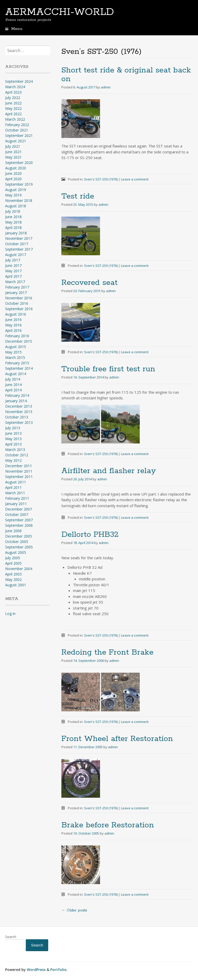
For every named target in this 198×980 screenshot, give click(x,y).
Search (11, 937)
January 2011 (16, 504)
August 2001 (16, 585)
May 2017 (13, 271)
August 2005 (16, 552)
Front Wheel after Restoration (117, 739)
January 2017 (16, 293)
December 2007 (19, 509)
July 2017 (13, 260)
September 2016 (19, 309)
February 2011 (17, 498)
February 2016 (17, 336)
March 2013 (15, 450)
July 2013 (13, 428)
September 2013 (19, 422)
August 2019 (16, 190)
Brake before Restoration (108, 825)
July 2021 (13, 146)
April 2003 (13, 574)
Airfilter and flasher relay (109, 471)
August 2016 (16, 314)
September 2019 (19, 184)
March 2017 (15, 282)
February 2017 (17, 287)
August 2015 (16, 347)
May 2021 (13, 157)
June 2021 (13, 152)
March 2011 (15, 493)
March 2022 (15, 119)
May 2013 (13, 439)
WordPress (36, 970)
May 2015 (13, 352)
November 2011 (19, 471)
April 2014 (13, 390)
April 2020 (13, 179)
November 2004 (19, 569)
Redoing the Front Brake (107, 652)
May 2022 (13, 108)
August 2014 (16, 374)
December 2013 (19, 406)
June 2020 (13, 173)
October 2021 (17, 130)
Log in (10, 613)
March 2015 (15, 357)
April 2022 (13, 114)
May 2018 (13, 222)
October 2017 (17, 244)
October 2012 (17, 455)
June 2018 (13, 217)
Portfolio (58, 970)
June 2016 (13, 320)
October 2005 (17, 542)
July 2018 (13, 211)
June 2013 (13, 433)
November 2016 (19, 298)
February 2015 (17, 363)
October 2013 (17, 417)
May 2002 (13, 579)
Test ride (78, 196)
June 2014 (13, 385)
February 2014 (17, 395)
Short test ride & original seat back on (126, 75)
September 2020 (19, 163)
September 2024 (19, 81)
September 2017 (19, 249)
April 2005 (13, 563)
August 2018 (16, 206)
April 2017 (13, 276)
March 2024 (15, 87)
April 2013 (13, 444)
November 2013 (19, 412)
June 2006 (13, 531)
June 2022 (13, 103)
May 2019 (13, 195)
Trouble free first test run (108, 369)
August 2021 (16, 141)
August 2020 (16, 168)
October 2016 (17, 303)
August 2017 (16, 255)
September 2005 (19, 547)
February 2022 (17, 125)
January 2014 (16, 401)
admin (106, 87)
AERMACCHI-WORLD (60, 12)
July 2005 (13, 558)
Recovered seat (89, 283)
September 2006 (19, 525)
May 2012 (13, 460)
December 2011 (19, 466)
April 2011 (13, 487)
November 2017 (19, 238)
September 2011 (19, 477)
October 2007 (17, 514)
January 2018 (16, 233)
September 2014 (19, 368)
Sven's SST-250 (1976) (101, 179)
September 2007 (19, 520)
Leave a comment (135, 179)
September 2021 (19, 135)
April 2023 (13, 92)
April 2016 (13, 330)
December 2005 (19, 536)
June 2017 (13, 265)
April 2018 (13, 228)
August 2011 (16, 482)
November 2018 (19, 200)
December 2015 (19, 341)
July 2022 (13, 98)
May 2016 (13, 325)
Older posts (74, 910)
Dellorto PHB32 (90, 535)
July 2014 (13, 379)
